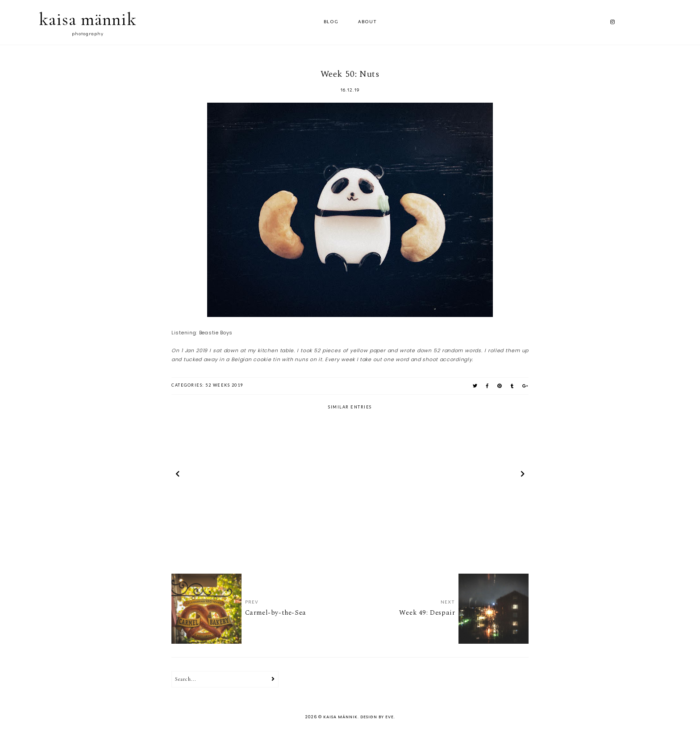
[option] (230, 475)
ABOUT (367, 22)
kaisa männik (88, 19)
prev (177, 475)
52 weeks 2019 (224, 385)
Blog (331, 22)
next (523, 475)
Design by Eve (377, 717)
